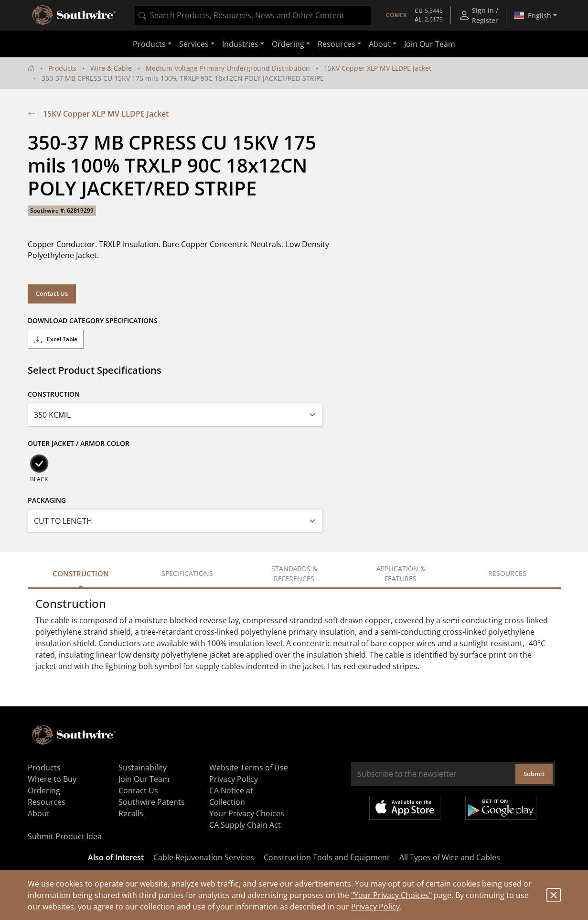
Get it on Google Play (501, 808)
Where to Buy (52, 779)
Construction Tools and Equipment (327, 857)
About (39, 813)
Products (62, 68)
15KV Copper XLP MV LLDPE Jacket (378, 68)
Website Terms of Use (249, 768)
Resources (47, 802)
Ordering (44, 790)
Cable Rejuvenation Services (204, 857)
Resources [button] (337, 44)
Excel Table (56, 339)
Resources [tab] (507, 573)
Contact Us (52, 293)
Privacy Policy (375, 907)
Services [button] (194, 44)
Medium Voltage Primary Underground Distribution (228, 68)
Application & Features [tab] (401, 574)
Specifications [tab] (187, 573)
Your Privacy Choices (247, 813)
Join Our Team (430, 44)
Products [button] (149, 44)
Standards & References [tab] (294, 574)
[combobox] (253, 15)
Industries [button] (240, 44)
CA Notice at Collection (231, 796)
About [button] (380, 44)
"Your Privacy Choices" (391, 895)
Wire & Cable (111, 68)
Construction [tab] (81, 574)
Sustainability (143, 768)
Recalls (131, 813)
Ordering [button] (288, 44)
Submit (534, 774)
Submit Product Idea (65, 836)
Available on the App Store (405, 808)
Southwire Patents (152, 802)
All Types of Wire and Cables (450, 857)
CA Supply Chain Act (245, 825)
